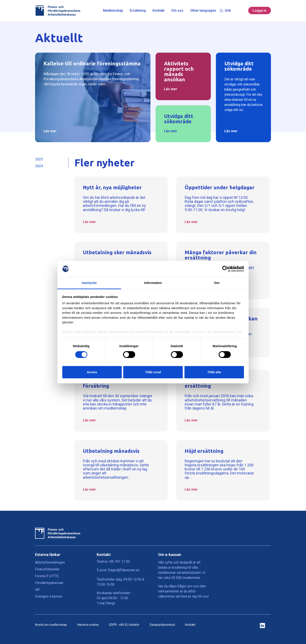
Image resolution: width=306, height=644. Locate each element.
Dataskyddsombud (162, 625)
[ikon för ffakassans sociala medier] (262, 626)
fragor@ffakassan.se (124, 570)
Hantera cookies (88, 625)
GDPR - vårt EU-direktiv (124, 625)
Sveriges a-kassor (49, 596)
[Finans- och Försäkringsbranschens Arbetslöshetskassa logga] (58, 11)
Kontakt (159, 11)
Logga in (260, 11)
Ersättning (138, 11)
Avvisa (92, 372)
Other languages (203, 11)
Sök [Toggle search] (225, 11)
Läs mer (50, 131)
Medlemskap (113, 11)
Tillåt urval (153, 372)
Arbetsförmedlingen (50, 562)
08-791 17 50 (120, 562)
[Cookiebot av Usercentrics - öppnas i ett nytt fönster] (225, 269)
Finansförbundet (47, 569)
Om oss (177, 11)
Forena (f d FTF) (47, 576)
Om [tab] (217, 283)
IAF (38, 590)
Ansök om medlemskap (51, 625)
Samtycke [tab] (89, 283)
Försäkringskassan (49, 583)
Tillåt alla (214, 372)
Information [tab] (153, 283)
